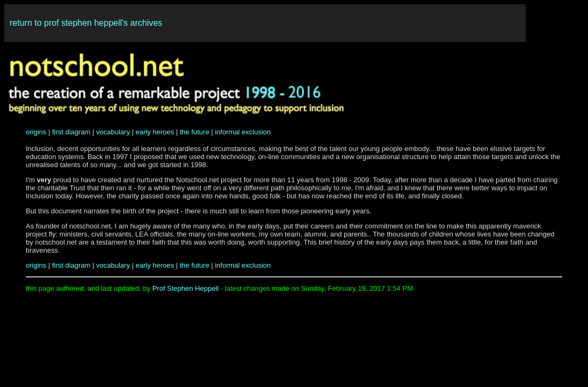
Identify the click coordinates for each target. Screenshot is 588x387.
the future (195, 132)
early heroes (155, 132)
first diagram (71, 132)
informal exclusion (243, 132)
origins (36, 132)
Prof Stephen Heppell (186, 288)
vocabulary (113, 132)
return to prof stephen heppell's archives (86, 23)
